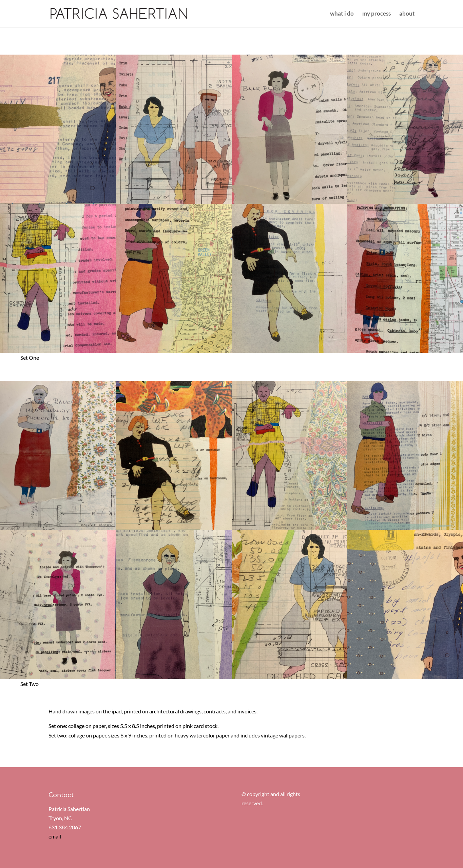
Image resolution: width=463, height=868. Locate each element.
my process (377, 14)
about (407, 14)
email (55, 836)
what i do (342, 14)
